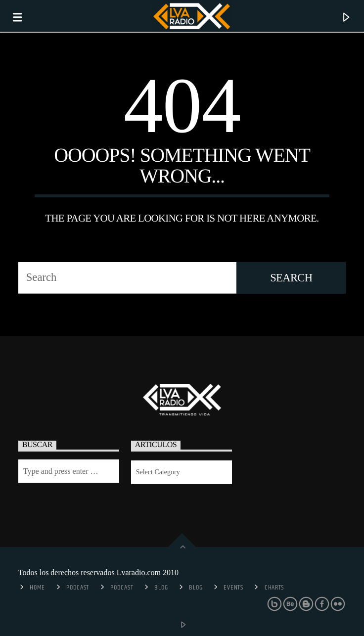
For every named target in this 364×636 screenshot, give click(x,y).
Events (233, 588)
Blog (161, 588)
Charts (274, 588)
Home (37, 588)
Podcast (78, 588)
